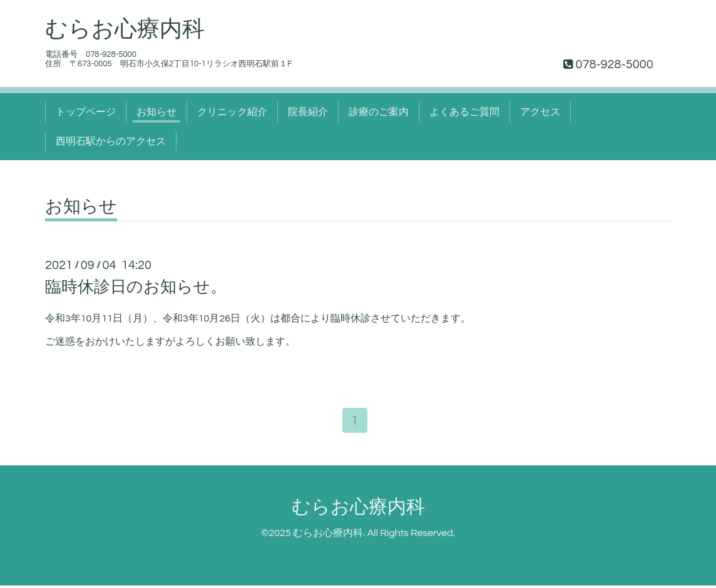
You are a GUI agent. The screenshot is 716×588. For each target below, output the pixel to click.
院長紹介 (308, 112)
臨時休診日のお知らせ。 (136, 287)
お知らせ (156, 112)
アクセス (540, 112)
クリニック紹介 (232, 112)
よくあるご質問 (464, 112)
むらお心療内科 (125, 29)
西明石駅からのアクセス (111, 141)
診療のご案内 (379, 112)
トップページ (86, 112)
